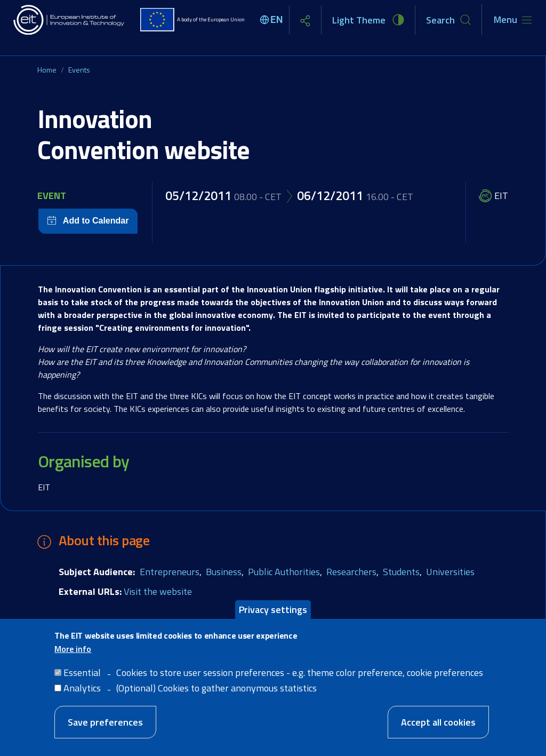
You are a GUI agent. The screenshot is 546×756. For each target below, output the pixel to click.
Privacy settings (273, 610)
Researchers (351, 572)
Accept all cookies (438, 722)
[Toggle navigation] (513, 20)
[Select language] (273, 20)
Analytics (82, 688)
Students (401, 572)
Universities (450, 572)
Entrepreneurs (170, 572)
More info (73, 649)
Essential (82, 673)
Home (47, 70)
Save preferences (105, 722)
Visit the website (158, 591)
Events (79, 70)
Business (224, 572)
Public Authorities (284, 572)
